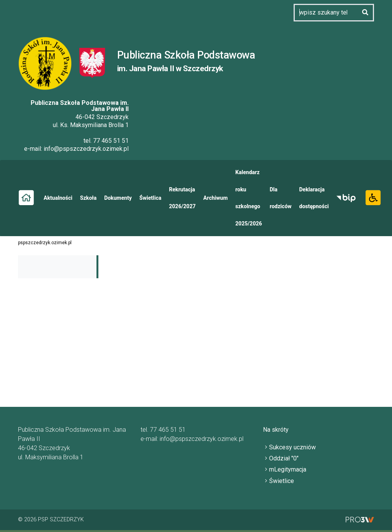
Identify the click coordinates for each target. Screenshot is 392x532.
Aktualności (58, 198)
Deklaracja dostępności (314, 198)
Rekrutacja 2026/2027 (182, 198)
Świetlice (282, 481)
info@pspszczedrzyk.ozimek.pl (86, 149)
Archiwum (216, 198)
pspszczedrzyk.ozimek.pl (45, 243)
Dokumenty (118, 198)
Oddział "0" (284, 458)
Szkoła (88, 198)
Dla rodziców (280, 198)
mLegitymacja (288, 469)
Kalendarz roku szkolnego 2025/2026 (249, 198)
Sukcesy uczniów (292, 447)
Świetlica (150, 198)
